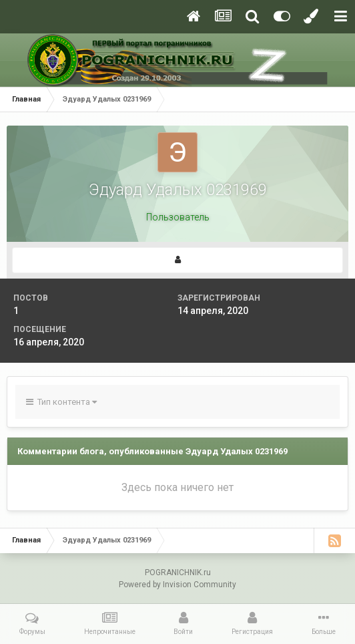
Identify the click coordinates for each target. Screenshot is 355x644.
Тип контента (61, 402)
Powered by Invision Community (177, 585)
